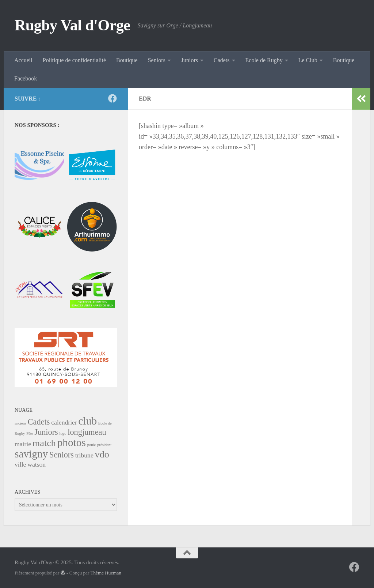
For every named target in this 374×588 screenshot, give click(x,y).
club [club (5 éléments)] (88, 421)
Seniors (157, 60)
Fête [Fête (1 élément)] (30, 434)
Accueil (23, 60)
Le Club (308, 60)
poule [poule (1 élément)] (92, 445)
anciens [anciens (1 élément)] (20, 423)
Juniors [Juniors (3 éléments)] (46, 432)
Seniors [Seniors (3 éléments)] (62, 455)
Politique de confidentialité (74, 60)
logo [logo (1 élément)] (63, 434)
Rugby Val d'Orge (72, 25)
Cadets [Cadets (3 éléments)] (39, 422)
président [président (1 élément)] (104, 445)
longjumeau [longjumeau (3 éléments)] (87, 432)
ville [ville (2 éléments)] (20, 464)
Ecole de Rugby (264, 60)
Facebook (26, 78)
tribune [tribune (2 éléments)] (84, 455)
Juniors (190, 60)
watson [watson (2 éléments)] (37, 464)
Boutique (127, 60)
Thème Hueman (106, 573)
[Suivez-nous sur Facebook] (112, 98)
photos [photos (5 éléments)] (72, 442)
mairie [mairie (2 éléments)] (23, 444)
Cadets (222, 60)
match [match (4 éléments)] (44, 443)
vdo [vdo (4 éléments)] (102, 454)
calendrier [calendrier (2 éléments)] (64, 422)
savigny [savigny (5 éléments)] (31, 454)
